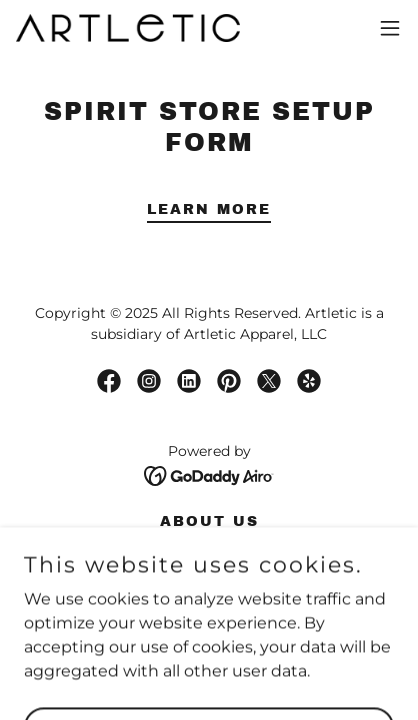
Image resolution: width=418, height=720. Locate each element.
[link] (128, 28)
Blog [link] (209, 567)
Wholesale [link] (209, 544)
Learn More (209, 209)
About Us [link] (209, 521)
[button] (390, 28)
